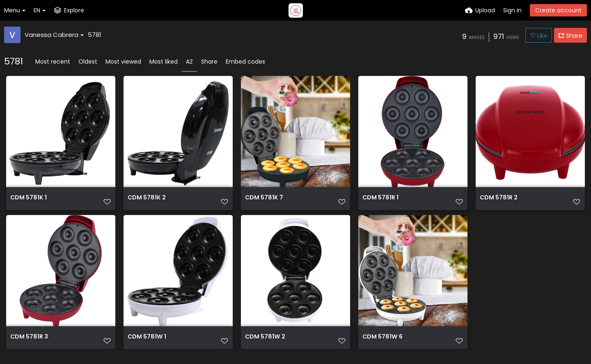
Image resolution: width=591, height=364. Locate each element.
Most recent (53, 62)
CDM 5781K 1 (28, 202)
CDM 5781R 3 (29, 344)
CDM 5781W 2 (265, 344)
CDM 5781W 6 (382, 344)
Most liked (164, 62)
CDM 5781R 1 (380, 202)
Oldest (88, 62)
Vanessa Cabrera (54, 35)
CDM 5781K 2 (146, 202)
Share (209, 62)
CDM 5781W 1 (147, 344)
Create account (558, 10)
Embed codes (245, 62)
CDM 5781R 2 (498, 202)
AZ (189, 62)
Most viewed (123, 62)
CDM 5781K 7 (264, 202)
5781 (95, 35)
